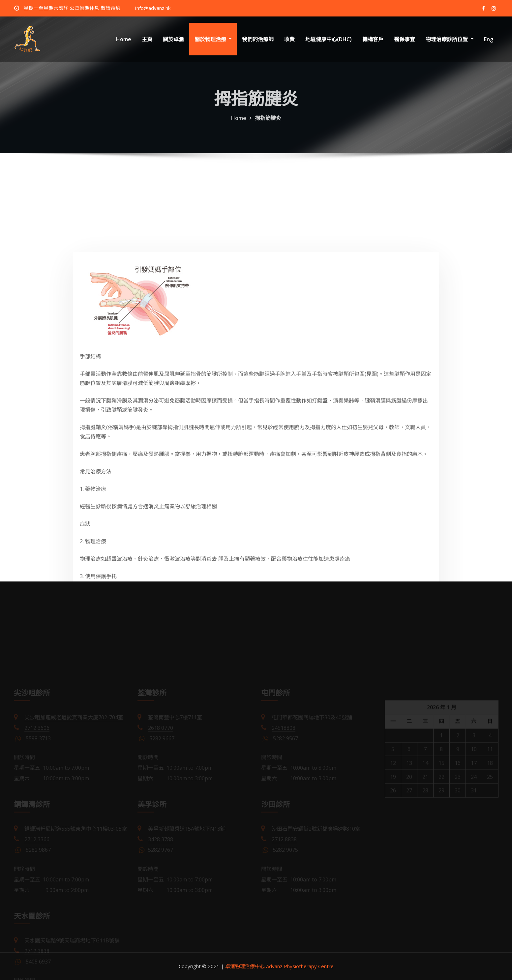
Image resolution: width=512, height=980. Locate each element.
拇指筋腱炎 (268, 125)
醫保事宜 (405, 39)
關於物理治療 (213, 39)
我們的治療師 (258, 39)
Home (124, 39)
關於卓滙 (173, 39)
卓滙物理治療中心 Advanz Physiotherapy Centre (279, 966)
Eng (489, 39)
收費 (289, 39)
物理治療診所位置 (449, 39)
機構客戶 (373, 39)
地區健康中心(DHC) (329, 39)
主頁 (147, 39)
